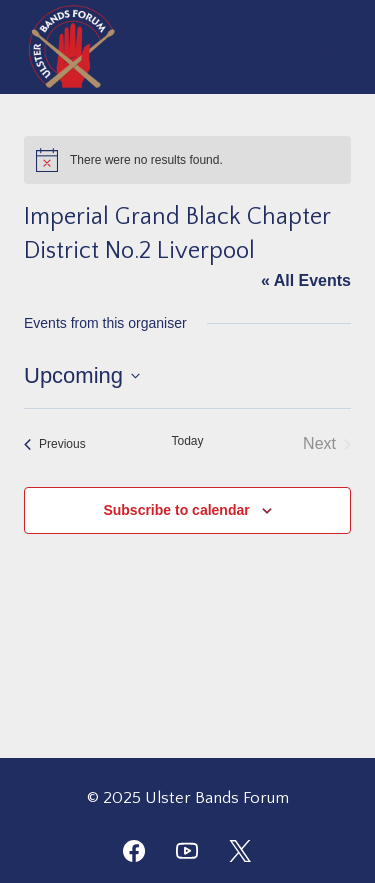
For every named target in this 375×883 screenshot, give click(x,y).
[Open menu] (327, 46)
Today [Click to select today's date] (187, 441)
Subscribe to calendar (176, 510)
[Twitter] (240, 851)
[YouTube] (187, 851)
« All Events (306, 280)
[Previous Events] (55, 444)
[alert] (187, 160)
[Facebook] (134, 851)
